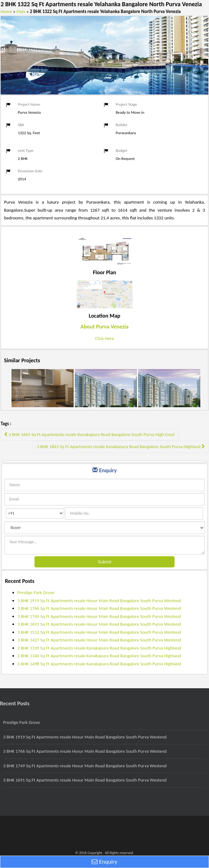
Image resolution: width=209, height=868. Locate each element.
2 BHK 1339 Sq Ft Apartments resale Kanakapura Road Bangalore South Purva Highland (99, 648)
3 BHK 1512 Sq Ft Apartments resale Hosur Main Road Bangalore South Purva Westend (99, 632)
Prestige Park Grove (36, 593)
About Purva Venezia (104, 327)
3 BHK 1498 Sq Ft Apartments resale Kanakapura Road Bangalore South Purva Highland (99, 664)
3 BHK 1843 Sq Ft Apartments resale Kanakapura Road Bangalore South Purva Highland (121, 447)
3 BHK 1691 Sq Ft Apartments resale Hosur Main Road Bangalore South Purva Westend (99, 624)
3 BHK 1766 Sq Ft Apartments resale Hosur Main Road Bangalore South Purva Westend (99, 608)
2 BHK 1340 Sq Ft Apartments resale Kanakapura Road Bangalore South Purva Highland (99, 656)
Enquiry (104, 862)
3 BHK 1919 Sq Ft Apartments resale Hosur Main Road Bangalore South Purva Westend (99, 601)
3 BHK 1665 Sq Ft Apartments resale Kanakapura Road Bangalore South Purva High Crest (89, 434)
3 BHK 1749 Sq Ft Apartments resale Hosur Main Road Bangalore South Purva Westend (99, 616)
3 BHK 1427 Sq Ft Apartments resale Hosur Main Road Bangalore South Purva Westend (99, 640)
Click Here (104, 338)
